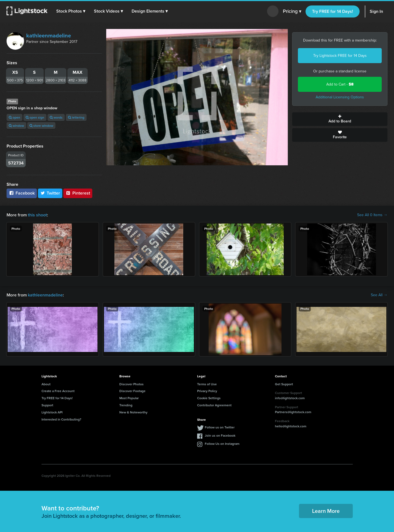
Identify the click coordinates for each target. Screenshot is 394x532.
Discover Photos (131, 384)
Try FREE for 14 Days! (333, 11)
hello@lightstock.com (291, 426)
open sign (35, 117)
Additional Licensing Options (340, 97)
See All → (379, 295)
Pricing (292, 11)
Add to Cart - (340, 84)
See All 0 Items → (372, 215)
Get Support (284, 384)
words (56, 117)
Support (47, 405)
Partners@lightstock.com (293, 412)
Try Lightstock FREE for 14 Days (340, 56)
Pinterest (78, 193)
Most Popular (129, 398)
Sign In (376, 11)
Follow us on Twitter (220, 427)
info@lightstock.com (290, 398)
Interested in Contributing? (61, 419)
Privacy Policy (207, 391)
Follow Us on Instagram (222, 444)
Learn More (326, 511)
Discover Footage (132, 391)
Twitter (50, 193)
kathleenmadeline (49, 36)
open (14, 117)
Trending (126, 405)
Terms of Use (207, 384)
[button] (71, 11)
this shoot (37, 215)
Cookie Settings (209, 398)
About (46, 384)
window (16, 126)
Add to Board (340, 119)
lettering (76, 117)
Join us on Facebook (220, 435)
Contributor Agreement (214, 405)
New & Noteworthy (133, 412)
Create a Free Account (58, 391)
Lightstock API (52, 412)
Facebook (22, 193)
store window (41, 126)
